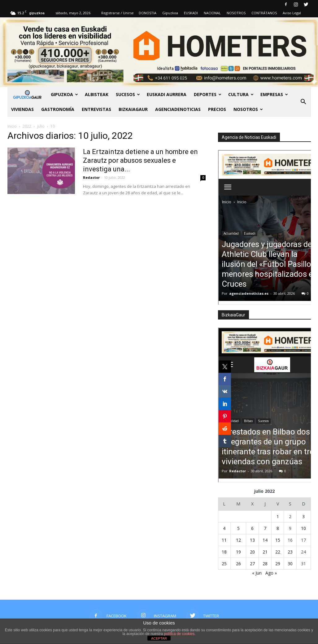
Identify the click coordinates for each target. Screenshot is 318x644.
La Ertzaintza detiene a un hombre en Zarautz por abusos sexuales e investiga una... (140, 160)
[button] (303, 102)
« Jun (257, 573)
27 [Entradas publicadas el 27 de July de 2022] (252, 564)
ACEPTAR (159, 638)
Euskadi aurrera (167, 94)
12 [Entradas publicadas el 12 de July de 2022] (238, 540)
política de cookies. (180, 634)
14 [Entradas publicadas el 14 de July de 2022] (265, 540)
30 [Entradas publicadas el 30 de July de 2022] (290, 564)
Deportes (208, 94)
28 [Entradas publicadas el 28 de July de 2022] (265, 564)
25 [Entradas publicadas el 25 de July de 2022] (224, 564)
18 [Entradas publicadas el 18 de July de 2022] (224, 552)
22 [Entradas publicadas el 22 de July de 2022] (278, 552)
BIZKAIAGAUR (133, 109)
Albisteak (97, 94)
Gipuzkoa (170, 13)
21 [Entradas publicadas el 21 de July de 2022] (265, 552)
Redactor (91, 177)
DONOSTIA (148, 13)
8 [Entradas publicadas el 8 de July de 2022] (278, 528)
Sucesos (128, 94)
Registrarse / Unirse (118, 13)
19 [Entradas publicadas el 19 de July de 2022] (238, 552)
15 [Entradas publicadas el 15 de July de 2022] (278, 540)
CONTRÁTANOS (264, 13)
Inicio (12, 126)
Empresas (274, 94)
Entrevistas (96, 109)
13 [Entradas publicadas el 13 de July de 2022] (252, 540)
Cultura (241, 94)
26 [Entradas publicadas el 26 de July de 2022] (238, 564)
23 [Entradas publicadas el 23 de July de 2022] (290, 552)
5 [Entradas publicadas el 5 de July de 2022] (238, 528)
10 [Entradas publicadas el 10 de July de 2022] (303, 528)
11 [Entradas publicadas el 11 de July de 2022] (224, 540)
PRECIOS (217, 109)
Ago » (271, 573)
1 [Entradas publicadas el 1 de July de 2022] (278, 516)
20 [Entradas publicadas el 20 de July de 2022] (252, 552)
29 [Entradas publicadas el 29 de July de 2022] (278, 564)
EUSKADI (191, 13)
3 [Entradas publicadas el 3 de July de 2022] (303, 516)
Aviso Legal (292, 13)
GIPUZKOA (64, 94)
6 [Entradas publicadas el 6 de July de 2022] (252, 528)
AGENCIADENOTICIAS (178, 109)
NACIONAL (212, 13)
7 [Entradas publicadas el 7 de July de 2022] (265, 528)
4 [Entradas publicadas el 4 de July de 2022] (224, 528)
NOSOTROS (236, 13)
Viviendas (22, 109)
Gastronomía (58, 109)
